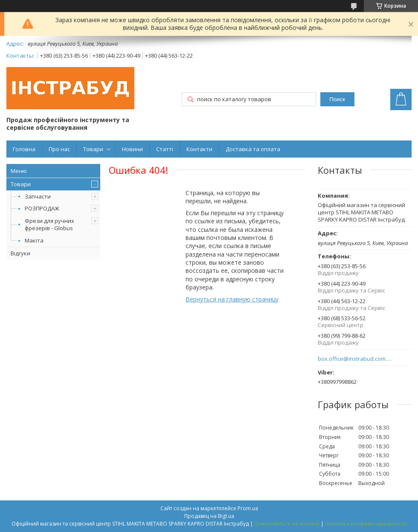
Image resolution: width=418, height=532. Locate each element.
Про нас (59, 149)
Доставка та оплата (253, 149)
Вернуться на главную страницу (232, 299)
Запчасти (38, 196)
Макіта (34, 240)
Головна (24, 149)
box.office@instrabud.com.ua (355, 359)
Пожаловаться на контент (287, 524)
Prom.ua (248, 508)
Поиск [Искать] (337, 99)
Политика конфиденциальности (366, 524)
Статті (165, 149)
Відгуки (20, 253)
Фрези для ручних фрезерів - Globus (49, 224)
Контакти (199, 149)
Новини (132, 149)
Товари (93, 149)
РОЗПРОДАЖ (42, 208)
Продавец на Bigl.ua (209, 516)
